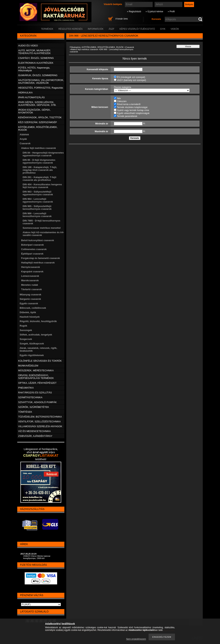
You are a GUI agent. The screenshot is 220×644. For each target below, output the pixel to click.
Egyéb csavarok (29, 303)
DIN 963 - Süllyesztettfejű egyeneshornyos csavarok (38, 193)
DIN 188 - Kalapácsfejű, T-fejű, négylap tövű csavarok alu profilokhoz (40, 170)
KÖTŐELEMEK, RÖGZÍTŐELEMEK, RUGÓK (103, 47)
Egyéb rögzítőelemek (32, 355)
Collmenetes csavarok (34, 249)
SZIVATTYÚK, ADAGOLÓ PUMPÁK (37, 402)
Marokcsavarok (30, 280)
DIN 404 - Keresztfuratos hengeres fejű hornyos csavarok (42, 186)
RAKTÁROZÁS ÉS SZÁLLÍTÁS (35, 393)
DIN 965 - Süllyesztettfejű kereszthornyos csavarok (37, 208)
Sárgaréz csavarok (30, 299)
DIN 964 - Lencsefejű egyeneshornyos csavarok (38, 200)
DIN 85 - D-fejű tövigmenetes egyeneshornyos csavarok (39, 161)
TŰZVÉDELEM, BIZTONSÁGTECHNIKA (40, 417)
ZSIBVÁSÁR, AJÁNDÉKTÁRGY (35, 436)
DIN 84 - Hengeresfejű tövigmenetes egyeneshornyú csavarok (43, 154)
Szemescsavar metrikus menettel (42, 228)
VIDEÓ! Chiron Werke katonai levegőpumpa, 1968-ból (37, 557)
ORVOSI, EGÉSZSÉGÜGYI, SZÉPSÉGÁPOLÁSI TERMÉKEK (36, 377)
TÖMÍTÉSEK (25, 412)
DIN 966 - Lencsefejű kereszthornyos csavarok (37, 215)
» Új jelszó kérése (154, 12)
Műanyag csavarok (30, 295)
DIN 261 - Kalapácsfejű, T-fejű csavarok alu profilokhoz (39, 179)
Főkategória (75, 47)
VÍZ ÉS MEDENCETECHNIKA (35, 431)
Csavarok (130, 47)
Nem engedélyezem (136, 639)
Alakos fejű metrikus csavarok (84, 49)
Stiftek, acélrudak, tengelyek (36, 335)
